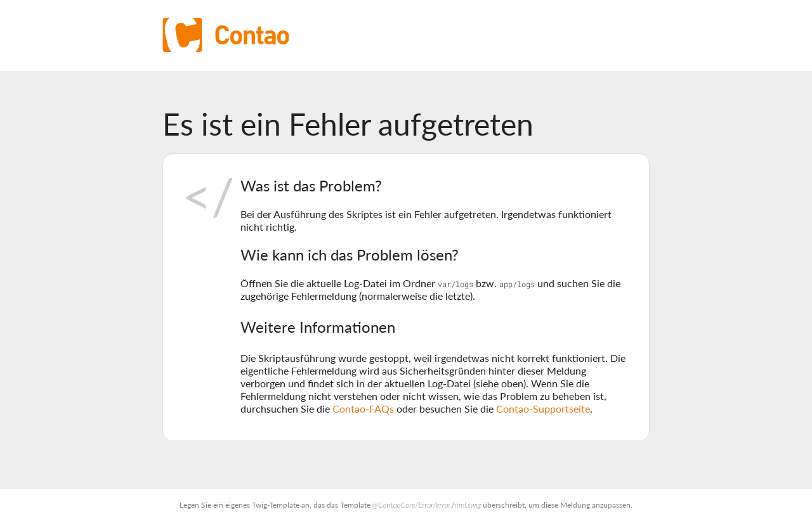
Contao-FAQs (363, 408)
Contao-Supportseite (543, 408)
